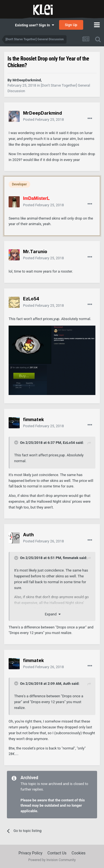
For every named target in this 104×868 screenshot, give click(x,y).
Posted (43, 119)
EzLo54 (69, 443)
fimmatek (71, 558)
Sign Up (71, 25)
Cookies (78, 853)
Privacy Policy (31, 853)
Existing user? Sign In (34, 25)
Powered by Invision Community (52, 860)
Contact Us (57, 853)
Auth (67, 684)
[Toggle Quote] (17, 442)
